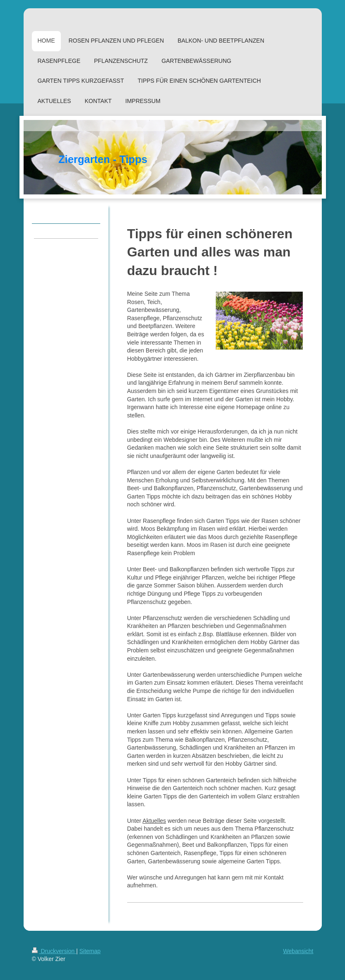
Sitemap (90, 951)
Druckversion (54, 951)
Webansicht (298, 951)
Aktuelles (154, 821)
